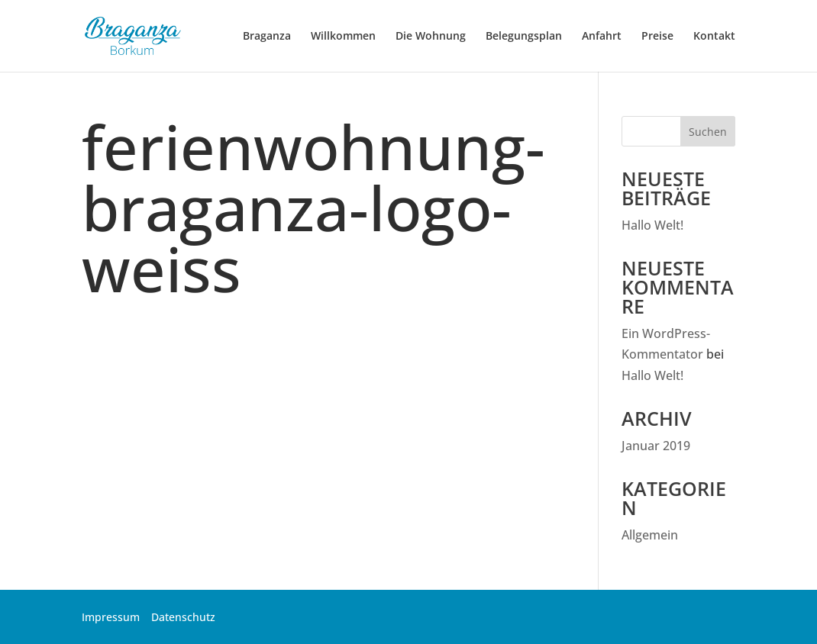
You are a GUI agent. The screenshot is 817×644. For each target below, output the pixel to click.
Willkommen (343, 37)
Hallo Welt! (652, 225)
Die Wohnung (431, 37)
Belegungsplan (524, 37)
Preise (657, 37)
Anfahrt (602, 37)
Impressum (111, 617)
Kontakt (714, 37)
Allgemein (650, 535)
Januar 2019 (656, 446)
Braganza (267, 37)
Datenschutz (183, 617)
